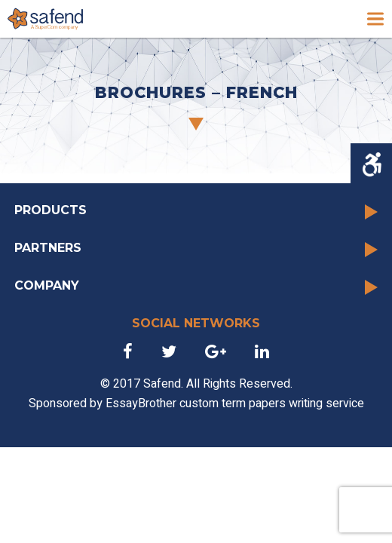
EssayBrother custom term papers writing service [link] (235, 403)
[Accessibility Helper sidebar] (371, 164)
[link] (45, 19)
